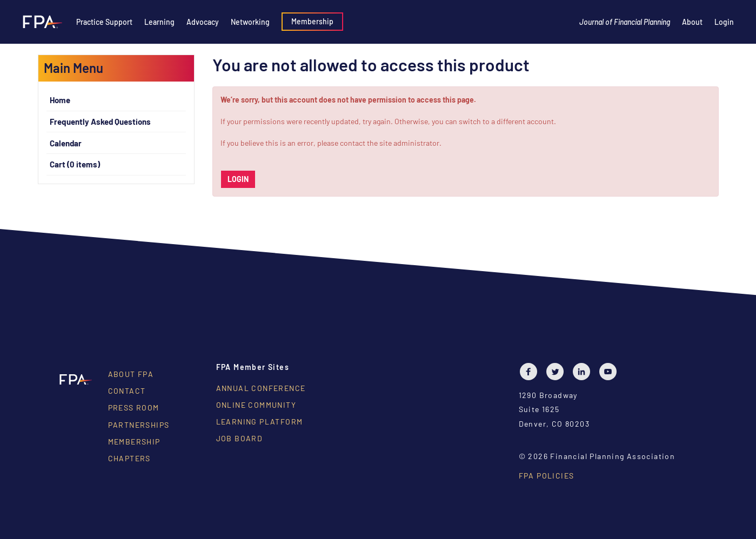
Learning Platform (260, 422)
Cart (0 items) (75, 164)
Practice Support (104, 22)
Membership (312, 21)
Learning (159, 22)
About (692, 22)
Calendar (66, 143)
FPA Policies (547, 476)
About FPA (131, 374)
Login (724, 22)
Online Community (256, 405)
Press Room (134, 407)
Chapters (129, 458)
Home (60, 100)
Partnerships (139, 425)
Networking (250, 22)
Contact (127, 391)
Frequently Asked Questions (100, 122)
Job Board (240, 438)
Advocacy (203, 22)
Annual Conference (261, 388)
